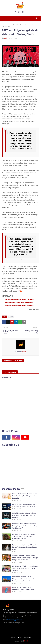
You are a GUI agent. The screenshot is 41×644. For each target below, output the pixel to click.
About (20, 638)
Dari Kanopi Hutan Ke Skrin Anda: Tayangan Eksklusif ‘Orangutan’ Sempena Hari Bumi (24, 536)
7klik (6, 38)
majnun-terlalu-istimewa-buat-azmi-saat (20, 306)
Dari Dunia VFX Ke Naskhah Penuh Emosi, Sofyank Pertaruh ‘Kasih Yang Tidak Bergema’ (25, 526)
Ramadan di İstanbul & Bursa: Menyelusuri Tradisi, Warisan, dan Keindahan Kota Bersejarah (24, 579)
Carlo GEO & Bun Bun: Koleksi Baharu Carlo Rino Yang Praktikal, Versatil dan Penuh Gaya (25, 496)
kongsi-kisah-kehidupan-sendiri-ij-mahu (19, 303)
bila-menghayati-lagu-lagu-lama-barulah (20, 300)
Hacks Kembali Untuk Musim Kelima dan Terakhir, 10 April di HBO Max (25, 505)
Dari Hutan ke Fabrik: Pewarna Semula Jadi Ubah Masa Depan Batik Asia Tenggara (25, 568)
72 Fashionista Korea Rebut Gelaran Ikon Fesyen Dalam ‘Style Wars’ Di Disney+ (24, 515)
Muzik (9, 25)
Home (4, 25)
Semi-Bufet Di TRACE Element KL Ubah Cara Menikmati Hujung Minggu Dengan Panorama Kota (25, 558)
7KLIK (26, 641)
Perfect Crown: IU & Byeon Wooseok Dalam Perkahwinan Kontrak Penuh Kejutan (24, 547)
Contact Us (28, 638)
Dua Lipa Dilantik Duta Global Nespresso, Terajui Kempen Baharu (24, 588)
